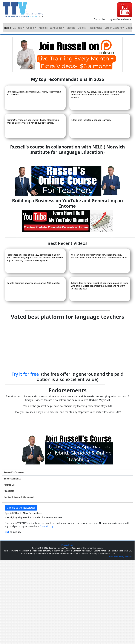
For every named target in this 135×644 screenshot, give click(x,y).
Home (8, 28)
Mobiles (43, 28)
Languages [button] (56, 28)
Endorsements (12, 479)
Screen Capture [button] (113, 28)
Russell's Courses (14, 472)
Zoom (129, 28)
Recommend (95, 28)
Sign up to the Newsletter (21, 508)
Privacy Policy (46, 526)
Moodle (71, 28)
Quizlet (82, 28)
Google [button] (30, 28)
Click (7, 532)
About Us (9, 485)
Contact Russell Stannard (19, 497)
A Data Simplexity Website (120, 556)
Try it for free (25, 374)
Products (9, 491)
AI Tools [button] (18, 28)
